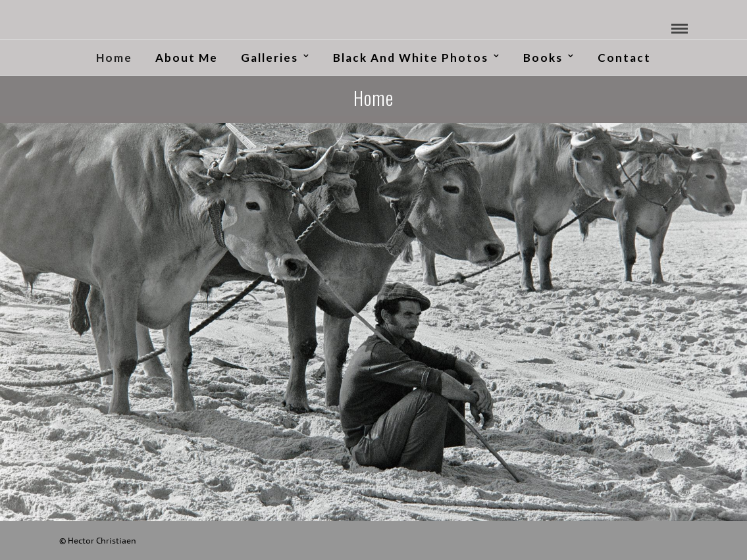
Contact (624, 58)
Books (543, 58)
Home (114, 58)
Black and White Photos (411, 58)
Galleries (270, 58)
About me (187, 58)
